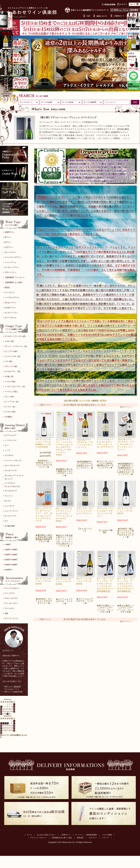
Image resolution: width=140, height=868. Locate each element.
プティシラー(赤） (11, 366)
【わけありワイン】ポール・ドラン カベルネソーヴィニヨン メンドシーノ (126, 444)
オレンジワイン (10, 252)
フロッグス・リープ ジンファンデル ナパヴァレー (85, 511)
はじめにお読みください (46, 835)
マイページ (79, 835)
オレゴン (8, 501)
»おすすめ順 (84, 401)
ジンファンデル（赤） (13, 356)
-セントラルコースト (12, 465)
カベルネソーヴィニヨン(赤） (16, 336)
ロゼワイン (9, 247)
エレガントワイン (11, 313)
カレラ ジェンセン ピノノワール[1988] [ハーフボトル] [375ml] (43, 443)
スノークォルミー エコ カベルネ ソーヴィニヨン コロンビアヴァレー (105, 443)
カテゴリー (93, 838)
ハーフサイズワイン (12, 298)
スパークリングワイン (13, 257)
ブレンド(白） (10, 397)
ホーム (29, 835)
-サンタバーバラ (11, 470)
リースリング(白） (11, 392)
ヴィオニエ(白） (11, 412)
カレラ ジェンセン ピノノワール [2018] (43, 581)
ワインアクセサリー (12, 588)
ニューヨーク (10, 506)
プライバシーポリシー (38, 838)
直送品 (7, 287)
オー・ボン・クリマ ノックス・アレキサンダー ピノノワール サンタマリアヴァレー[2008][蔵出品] (105, 585)
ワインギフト (10, 292)
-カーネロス (9, 455)
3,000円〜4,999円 (11, 560)
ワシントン (9, 496)
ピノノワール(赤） (11, 351)
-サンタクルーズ (11, 491)
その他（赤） (10, 376)
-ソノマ (7, 450)
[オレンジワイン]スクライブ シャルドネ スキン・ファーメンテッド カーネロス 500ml (64, 515)
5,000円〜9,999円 (11, 565)
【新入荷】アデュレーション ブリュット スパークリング (68, 117)
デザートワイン (10, 272)
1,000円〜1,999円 (11, 550)
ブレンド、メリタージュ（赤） (16, 346)
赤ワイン (8, 237)
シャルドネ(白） (11, 381)
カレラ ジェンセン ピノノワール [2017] (125, 511)
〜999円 (7, 545)
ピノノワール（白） (12, 402)
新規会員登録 (92, 835)
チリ (6, 521)
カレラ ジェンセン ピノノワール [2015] (84, 581)
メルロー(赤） (10, 341)
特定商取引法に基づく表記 (62, 838)
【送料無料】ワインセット (15, 277)
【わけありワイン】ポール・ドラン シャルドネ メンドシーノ (85, 443)
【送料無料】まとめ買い (14, 282)
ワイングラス (10, 593)
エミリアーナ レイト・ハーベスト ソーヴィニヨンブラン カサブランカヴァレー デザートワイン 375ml (64, 447)
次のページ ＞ (126, 407)
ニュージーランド (11, 511)
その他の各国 (10, 526)
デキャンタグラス (11, 598)
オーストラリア (10, 516)
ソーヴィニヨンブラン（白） (15, 386)
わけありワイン (10, 308)
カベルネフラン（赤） (13, 371)
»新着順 (103, 401)
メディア (106, 838)
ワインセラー (10, 608)
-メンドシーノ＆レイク (13, 460)
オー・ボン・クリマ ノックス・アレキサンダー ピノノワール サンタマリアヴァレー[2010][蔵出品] (126, 585)
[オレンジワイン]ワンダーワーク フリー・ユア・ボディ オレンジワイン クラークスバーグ (44, 514)
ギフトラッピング (11, 618)
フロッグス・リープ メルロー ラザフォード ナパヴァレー (105, 512)
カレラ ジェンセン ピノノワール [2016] (63, 581)
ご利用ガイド (66, 835)
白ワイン (8, 242)
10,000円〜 (9, 570)
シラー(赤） (9, 361)
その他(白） (9, 417)
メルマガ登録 (107, 835)
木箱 (6, 613)
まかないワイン (10, 303)
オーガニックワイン (12, 267)
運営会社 (80, 838)
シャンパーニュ (10, 262)
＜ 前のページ (44, 405)
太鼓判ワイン (10, 232)
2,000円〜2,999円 (11, 555)
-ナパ (6, 445)
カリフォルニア (10, 435)
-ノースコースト (11, 440)
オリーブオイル (10, 318)
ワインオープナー (11, 603)
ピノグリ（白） (10, 407)
